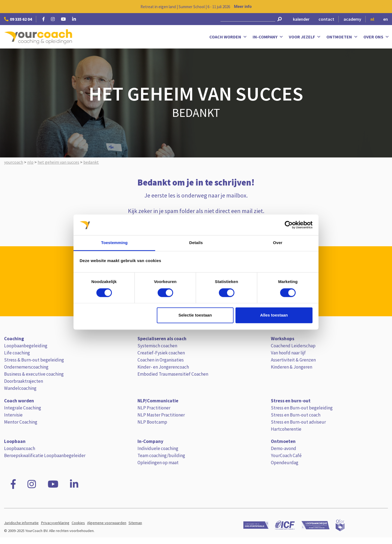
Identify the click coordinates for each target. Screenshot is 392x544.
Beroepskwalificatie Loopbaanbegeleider (45, 455)
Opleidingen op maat (158, 463)
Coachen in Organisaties (161, 360)
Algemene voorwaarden (107, 523)
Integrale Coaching (23, 408)
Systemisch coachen (157, 346)
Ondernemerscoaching (26, 367)
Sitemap (135, 523)
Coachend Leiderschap (293, 346)
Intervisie (13, 415)
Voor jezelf (305, 37)
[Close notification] (383, 7)
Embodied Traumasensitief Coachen (173, 374)
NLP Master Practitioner (161, 415)
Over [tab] (278, 243)
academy (352, 19)
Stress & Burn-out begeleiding (34, 360)
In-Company (268, 37)
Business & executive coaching (34, 374)
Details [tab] (196, 243)
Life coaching (17, 353)
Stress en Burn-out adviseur (298, 422)
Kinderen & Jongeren (292, 367)
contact (326, 19)
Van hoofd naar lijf (288, 353)
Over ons (376, 37)
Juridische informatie (21, 523)
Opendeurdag (285, 463)
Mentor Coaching (21, 422)
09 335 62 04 (18, 19)
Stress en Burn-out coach (296, 415)
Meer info (243, 7)
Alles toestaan (274, 315)
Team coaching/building (161, 455)
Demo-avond (284, 448)
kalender (301, 19)
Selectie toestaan (195, 315)
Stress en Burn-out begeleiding (302, 408)
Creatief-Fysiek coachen (161, 353)
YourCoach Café (286, 455)
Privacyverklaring (55, 523)
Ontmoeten (342, 37)
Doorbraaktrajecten (24, 381)
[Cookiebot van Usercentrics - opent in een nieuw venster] (289, 225)
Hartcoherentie (286, 429)
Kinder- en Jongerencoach (163, 367)
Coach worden (228, 37)
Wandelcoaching (20, 388)
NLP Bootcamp (152, 422)
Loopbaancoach (20, 448)
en (386, 19)
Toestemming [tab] (114, 243)
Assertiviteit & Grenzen (293, 360)
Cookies (78, 523)
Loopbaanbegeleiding (26, 346)
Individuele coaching (158, 448)
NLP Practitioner (154, 408)
